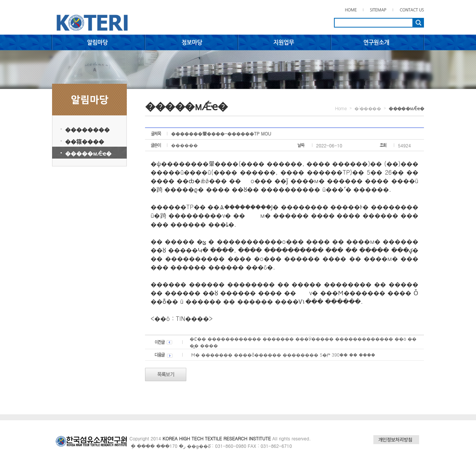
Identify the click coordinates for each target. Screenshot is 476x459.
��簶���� (85, 141)
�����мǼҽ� (88, 153)
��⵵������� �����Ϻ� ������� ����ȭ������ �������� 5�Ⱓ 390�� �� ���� (282, 355)
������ (184, 145)
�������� (87, 129)
